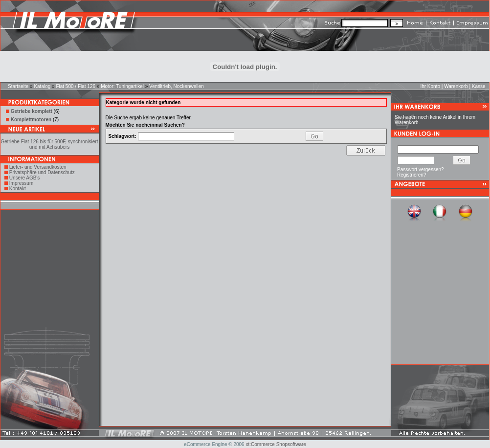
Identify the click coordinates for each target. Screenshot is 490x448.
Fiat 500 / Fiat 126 (76, 86)
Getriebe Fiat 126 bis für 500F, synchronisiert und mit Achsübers (50, 144)
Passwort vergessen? (421, 169)
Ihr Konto (430, 86)
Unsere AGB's (25, 178)
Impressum (21, 183)
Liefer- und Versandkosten (38, 167)
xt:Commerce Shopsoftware (276, 444)
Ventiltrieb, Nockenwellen (177, 86)
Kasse (479, 86)
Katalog (42, 86)
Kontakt (18, 189)
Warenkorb (456, 86)
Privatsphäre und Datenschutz (42, 172)
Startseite (18, 86)
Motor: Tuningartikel (122, 86)
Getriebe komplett (32, 111)
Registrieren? (412, 175)
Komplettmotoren (31, 120)
